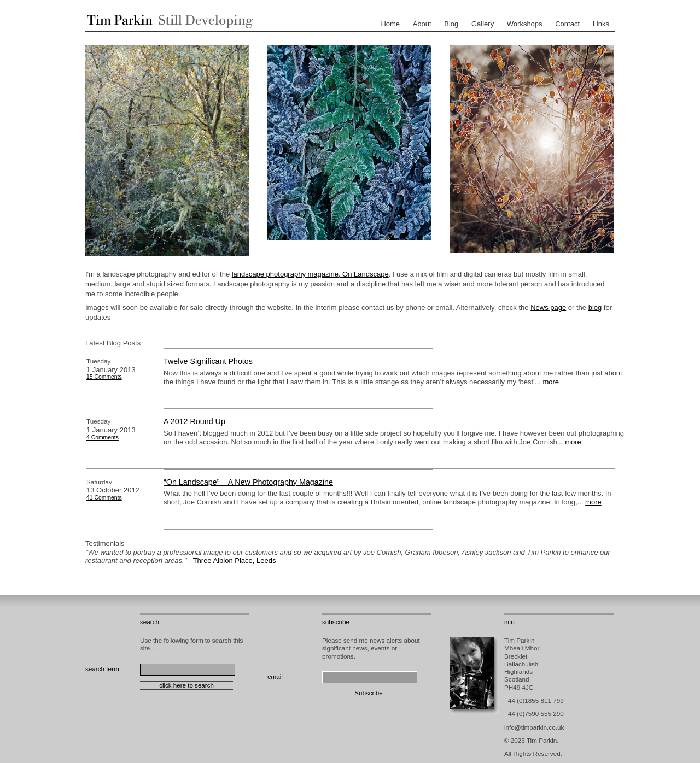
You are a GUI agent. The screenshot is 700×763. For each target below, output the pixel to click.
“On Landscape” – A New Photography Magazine (248, 482)
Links (601, 24)
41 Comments (104, 498)
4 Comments (103, 438)
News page (548, 307)
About (422, 24)
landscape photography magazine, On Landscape (310, 274)
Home (390, 24)
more (551, 382)
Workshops (525, 24)
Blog (451, 24)
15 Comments (104, 377)
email (275, 676)
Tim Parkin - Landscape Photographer (167, 21)
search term (102, 669)
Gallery (483, 24)
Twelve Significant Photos (208, 361)
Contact (567, 24)
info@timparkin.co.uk (534, 727)
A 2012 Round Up (194, 421)
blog (595, 307)
